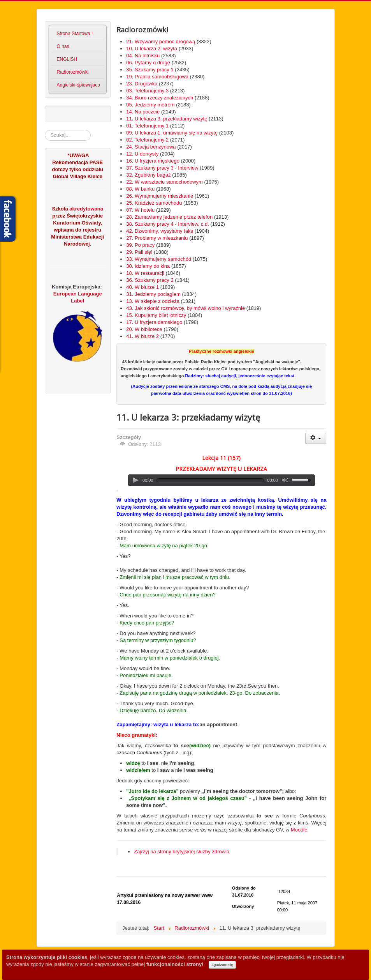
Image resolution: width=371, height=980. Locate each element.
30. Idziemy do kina (148, 266)
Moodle (299, 830)
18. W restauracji (145, 273)
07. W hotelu (140, 210)
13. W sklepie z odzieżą (153, 301)
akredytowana (86, 209)
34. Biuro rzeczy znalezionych (160, 98)
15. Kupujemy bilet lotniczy (156, 315)
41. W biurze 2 (142, 336)
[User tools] (316, 438)
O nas (63, 46)
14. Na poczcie (143, 112)
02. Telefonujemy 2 (147, 140)
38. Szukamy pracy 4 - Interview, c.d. (167, 224)
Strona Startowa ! (75, 34)
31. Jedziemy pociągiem (153, 294)
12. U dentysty (142, 154)
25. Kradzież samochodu (154, 203)
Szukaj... (45, 130)
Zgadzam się (222, 965)
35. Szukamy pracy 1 (150, 70)
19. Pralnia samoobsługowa (157, 77)
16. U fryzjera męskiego (153, 161)
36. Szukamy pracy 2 (150, 280)
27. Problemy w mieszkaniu (157, 238)
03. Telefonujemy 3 (147, 91)
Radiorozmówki (73, 72)
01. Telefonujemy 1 (147, 126)
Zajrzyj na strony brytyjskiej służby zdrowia (182, 852)
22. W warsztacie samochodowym (164, 182)
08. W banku (140, 189)
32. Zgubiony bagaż (148, 175)
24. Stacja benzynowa (151, 147)
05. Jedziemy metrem (150, 105)
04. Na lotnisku (143, 56)
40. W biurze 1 (142, 287)
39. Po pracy (140, 245)
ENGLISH (67, 59)
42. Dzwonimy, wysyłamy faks (160, 231)
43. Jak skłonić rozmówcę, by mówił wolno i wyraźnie (185, 308)
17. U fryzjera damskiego (154, 322)
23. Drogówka (142, 84)
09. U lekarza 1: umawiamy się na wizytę (172, 133)
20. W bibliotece (144, 329)
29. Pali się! (139, 252)
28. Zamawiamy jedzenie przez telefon (169, 217)
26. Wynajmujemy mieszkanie (160, 196)
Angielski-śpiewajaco (78, 85)
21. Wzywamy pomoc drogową (161, 42)
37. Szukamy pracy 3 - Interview (162, 168)
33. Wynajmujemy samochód (159, 259)
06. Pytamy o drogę (148, 63)
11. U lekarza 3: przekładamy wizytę (167, 119)
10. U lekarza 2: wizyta (152, 49)
